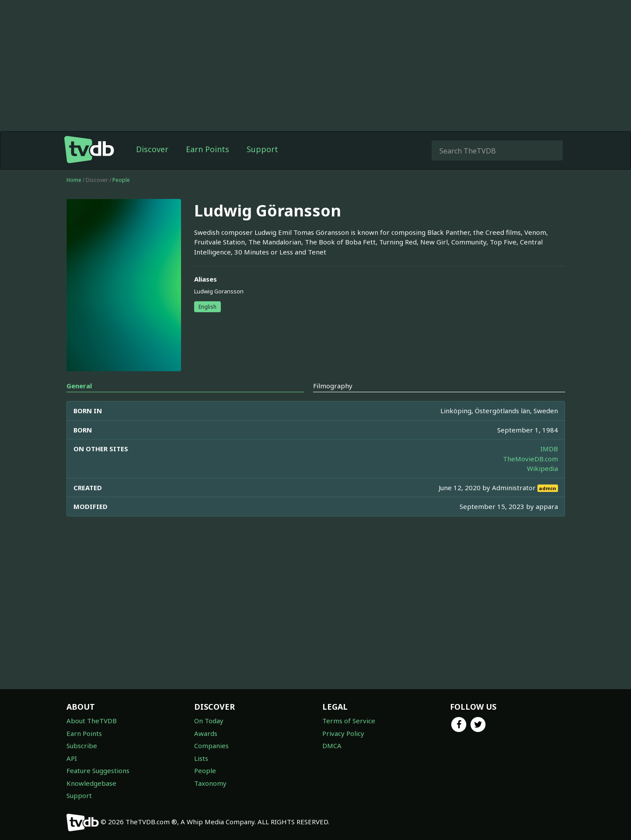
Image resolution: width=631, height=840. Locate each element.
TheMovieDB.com (530, 459)
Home (74, 180)
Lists (201, 758)
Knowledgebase (91, 783)
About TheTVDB (92, 721)
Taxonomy (210, 783)
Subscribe (82, 746)
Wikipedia (542, 468)
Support (262, 149)
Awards (206, 733)
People (121, 180)
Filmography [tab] (333, 386)
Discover (152, 149)
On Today (209, 721)
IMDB (549, 449)
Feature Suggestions (98, 770)
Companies (211, 746)
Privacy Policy (343, 733)
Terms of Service (349, 721)
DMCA (332, 746)
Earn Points (207, 149)
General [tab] (79, 386)
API (72, 758)
